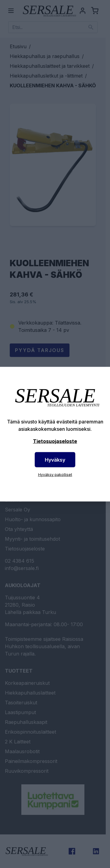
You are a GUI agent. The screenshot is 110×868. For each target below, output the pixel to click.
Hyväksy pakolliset (55, 474)
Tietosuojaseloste (55, 441)
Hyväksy (55, 459)
